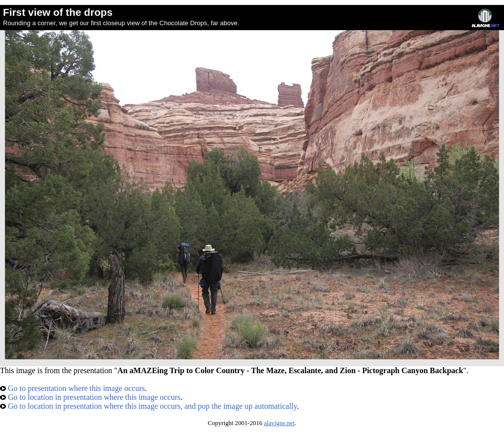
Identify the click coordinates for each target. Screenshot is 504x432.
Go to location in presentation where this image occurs (90, 397)
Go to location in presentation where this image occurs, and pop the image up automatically (148, 406)
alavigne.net (279, 423)
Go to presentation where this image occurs (72, 388)
